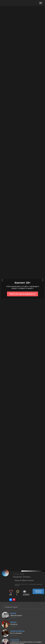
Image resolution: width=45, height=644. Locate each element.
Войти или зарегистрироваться (22, 294)
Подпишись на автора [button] (38, 591)
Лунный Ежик (15, 640)
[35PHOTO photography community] (11, 3)
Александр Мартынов (17, 631)
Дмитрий (13, 613)
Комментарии (11, 607)
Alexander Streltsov (22, 577)
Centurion (13, 622)
